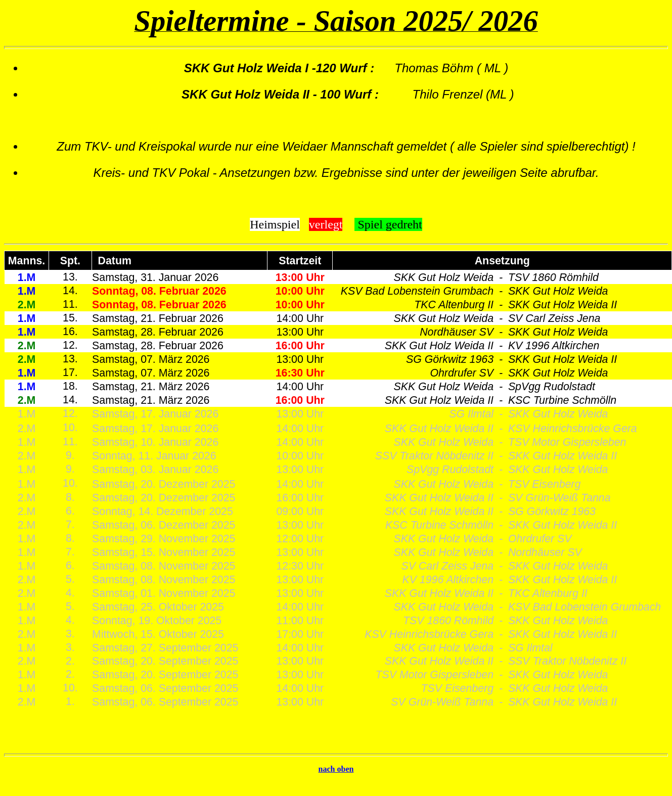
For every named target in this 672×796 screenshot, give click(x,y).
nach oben (336, 769)
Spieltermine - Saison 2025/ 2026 (336, 21)
